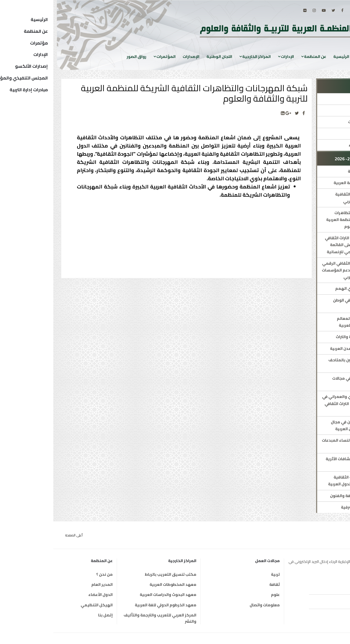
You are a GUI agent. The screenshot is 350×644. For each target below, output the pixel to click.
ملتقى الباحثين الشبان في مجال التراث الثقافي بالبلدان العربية (306, 425)
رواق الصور (83, 56)
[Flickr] (252, 10)
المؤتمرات (113, 56)
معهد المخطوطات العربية (120, 584)
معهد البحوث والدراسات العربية (115, 595)
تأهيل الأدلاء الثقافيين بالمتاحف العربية (304, 363)
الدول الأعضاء (47, 595)
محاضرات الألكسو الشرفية (311, 507)
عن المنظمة (262, 56)
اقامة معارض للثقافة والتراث (308, 337)
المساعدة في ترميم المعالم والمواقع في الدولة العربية (309, 322)
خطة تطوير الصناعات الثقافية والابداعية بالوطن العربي (308, 198)
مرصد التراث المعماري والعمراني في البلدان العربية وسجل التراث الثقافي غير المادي (301, 403)
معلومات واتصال (211, 605)
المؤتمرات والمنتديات (314, 122)
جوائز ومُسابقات (319, 134)
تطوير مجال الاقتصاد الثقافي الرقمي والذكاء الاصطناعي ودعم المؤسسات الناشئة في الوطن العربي (301, 270)
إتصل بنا (52, 615)
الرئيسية (288, 56)
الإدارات (234, 56)
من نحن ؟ (51, 574)
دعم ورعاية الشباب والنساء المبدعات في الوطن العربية (301, 444)
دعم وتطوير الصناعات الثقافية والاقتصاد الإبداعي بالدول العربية (304, 481)
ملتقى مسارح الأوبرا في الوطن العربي (307, 304)
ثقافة (221, 584)
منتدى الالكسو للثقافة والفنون (305, 496)
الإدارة (328, 99)
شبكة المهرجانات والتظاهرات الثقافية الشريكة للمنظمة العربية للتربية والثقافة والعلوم (303, 220)
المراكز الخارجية (203, 56)
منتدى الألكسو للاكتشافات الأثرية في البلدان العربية (303, 462)
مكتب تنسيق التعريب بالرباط (117, 574)
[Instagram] (261, 10)
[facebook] (289, 10)
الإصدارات (138, 56)
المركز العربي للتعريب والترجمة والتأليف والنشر (107, 618)
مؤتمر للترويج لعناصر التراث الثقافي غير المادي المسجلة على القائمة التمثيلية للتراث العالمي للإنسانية (303, 245)
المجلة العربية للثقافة (314, 171)
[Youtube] (270, 10)
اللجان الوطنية (166, 56)
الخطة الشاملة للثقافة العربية (307, 183)
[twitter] (280, 10)
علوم (222, 595)
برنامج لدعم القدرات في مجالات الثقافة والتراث (306, 382)
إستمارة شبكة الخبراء (315, 145)
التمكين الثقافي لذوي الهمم (308, 288)
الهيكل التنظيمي (43, 605)
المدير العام (49, 584)
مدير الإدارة (324, 110)
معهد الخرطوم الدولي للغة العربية (112, 605)
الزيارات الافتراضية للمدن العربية (305, 348)
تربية (222, 574)
